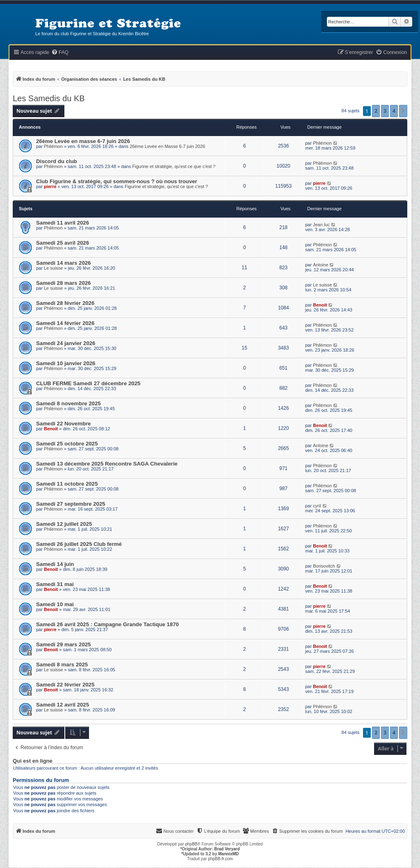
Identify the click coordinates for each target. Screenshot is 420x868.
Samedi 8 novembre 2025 (68, 403)
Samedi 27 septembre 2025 (71, 504)
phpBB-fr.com (220, 859)
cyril (317, 506)
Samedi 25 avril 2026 (63, 243)
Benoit (320, 305)
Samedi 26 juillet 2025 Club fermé (79, 544)
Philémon (53, 146)
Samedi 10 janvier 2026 (66, 363)
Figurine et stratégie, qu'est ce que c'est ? (174, 166)
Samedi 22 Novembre (63, 424)
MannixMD (228, 854)
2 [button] (376, 111)
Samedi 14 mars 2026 (63, 263)
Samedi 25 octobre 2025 (67, 444)
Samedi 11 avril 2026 (63, 223)
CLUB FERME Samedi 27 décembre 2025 (88, 383)
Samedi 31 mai (55, 584)
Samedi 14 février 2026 (65, 323)
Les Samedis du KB (49, 98)
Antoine (321, 265)
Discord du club (57, 161)
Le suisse (53, 268)
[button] (403, 111)
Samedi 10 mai (55, 604)
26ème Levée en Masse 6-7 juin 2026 (167, 146)
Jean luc (321, 225)
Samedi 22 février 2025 (65, 685)
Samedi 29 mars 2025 (63, 644)
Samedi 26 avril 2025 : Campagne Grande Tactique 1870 (107, 624)
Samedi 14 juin (55, 564)
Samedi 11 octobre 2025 (67, 484)
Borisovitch (324, 566)
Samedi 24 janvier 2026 (66, 343)
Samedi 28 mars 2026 (63, 283)
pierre (50, 186)
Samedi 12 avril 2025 (63, 705)
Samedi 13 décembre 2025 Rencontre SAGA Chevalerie (107, 464)
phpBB (191, 844)
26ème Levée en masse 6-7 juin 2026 (83, 141)
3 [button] (385, 111)
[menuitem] (60, 53)
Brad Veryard (227, 849)
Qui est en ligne (33, 761)
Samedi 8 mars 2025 (62, 665)
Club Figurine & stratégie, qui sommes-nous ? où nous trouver (117, 181)
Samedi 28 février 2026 (65, 303)
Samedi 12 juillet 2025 (64, 524)
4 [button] (394, 111)
